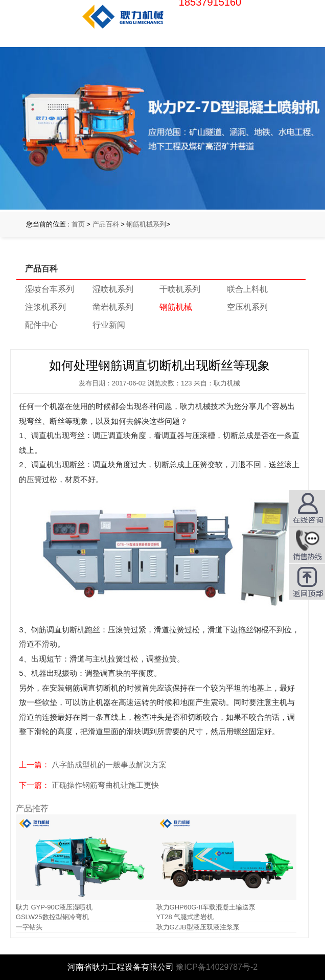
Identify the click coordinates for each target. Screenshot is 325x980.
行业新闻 (109, 325)
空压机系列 (247, 307)
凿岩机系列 (113, 307)
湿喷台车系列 (50, 289)
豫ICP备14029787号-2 (217, 967)
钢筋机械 (176, 307)
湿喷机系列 (113, 289)
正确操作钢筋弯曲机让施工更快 (105, 785)
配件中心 (41, 325)
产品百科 (106, 224)
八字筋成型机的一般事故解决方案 (109, 765)
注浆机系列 (45, 307)
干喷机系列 (180, 289)
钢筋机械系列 (146, 224)
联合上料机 (247, 289)
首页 (78, 224)
